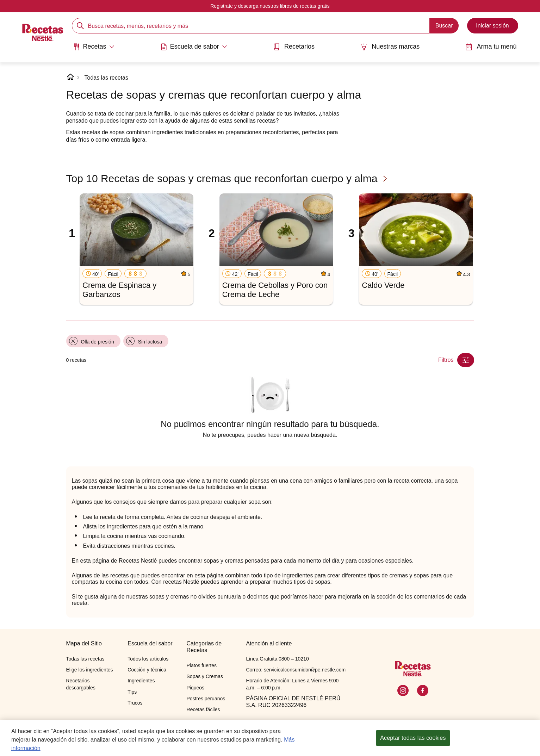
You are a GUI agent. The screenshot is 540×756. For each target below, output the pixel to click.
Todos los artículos (148, 659)
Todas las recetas (107, 78)
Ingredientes (141, 681)
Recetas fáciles (203, 709)
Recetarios (294, 47)
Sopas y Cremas (205, 676)
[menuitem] (94, 49)
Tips (132, 692)
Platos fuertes (202, 665)
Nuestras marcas (390, 47)
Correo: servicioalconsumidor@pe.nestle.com (296, 670)
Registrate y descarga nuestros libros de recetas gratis (270, 6)
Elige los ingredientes (90, 670)
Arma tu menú (491, 47)
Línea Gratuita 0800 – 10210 (277, 659)
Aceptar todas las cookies (413, 745)
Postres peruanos (206, 699)
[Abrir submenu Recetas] (94, 47)
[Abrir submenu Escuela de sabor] (194, 47)
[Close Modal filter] (466, 360)
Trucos (135, 703)
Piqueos (196, 688)
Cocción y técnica (147, 670)
